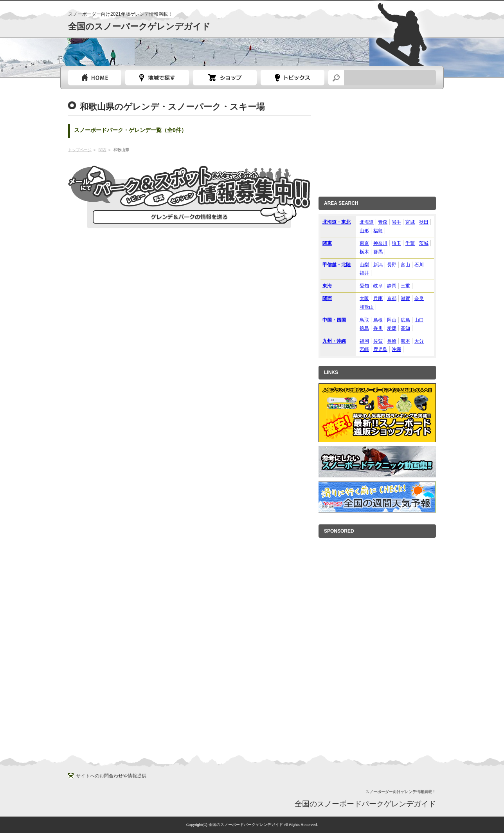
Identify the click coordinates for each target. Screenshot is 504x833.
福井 (364, 273)
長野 (392, 265)
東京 (364, 243)
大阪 (364, 298)
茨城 (424, 243)
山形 (364, 231)
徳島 (364, 328)
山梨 (364, 265)
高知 (405, 328)
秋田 (424, 222)
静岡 (392, 286)
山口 (419, 320)
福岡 (364, 341)
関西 (103, 150)
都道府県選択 (157, 78)
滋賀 (405, 298)
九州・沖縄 (334, 341)
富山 (405, 265)
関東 (327, 243)
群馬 (378, 252)
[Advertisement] (377, 141)
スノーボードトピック (292, 78)
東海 (327, 286)
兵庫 (378, 298)
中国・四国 (334, 320)
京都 (392, 298)
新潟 (378, 265)
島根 (378, 320)
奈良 (419, 298)
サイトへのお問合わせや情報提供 (111, 776)
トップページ (95, 78)
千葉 (410, 243)
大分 (419, 341)
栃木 (364, 252)
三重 (405, 286)
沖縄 (396, 349)
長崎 (392, 341)
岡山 (392, 320)
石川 (419, 265)
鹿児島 (380, 349)
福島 (378, 231)
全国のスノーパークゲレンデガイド (139, 26)
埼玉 (396, 243)
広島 (405, 320)
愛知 (364, 286)
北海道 (367, 222)
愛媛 (392, 328)
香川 (378, 328)
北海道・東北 (337, 222)
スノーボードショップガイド (225, 78)
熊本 (405, 341)
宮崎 (364, 349)
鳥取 (364, 320)
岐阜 (378, 286)
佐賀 (378, 341)
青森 (383, 222)
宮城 (410, 222)
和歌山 (367, 307)
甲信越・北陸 (337, 265)
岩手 (396, 222)
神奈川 (380, 243)
